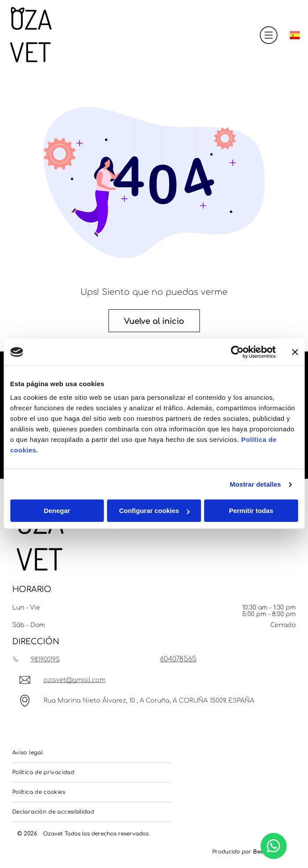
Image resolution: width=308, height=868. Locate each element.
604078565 (178, 659)
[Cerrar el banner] (295, 352)
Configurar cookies (154, 511)
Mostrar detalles (255, 484)
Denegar (57, 511)
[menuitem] (91, 753)
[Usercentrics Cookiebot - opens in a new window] (237, 352)
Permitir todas (251, 511)
